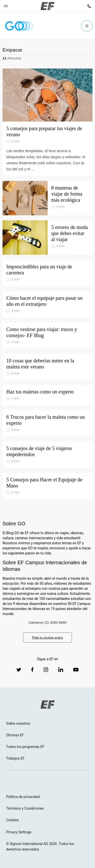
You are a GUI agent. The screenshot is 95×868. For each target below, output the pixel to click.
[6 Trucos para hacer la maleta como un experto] (48, 423)
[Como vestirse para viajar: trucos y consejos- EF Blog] (48, 336)
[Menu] (87, 26)
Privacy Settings (19, 832)
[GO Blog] (19, 26)
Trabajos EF (15, 758)
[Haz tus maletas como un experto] (48, 395)
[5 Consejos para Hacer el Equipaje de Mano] (48, 486)
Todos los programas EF (25, 747)
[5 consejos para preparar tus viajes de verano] (48, 122)
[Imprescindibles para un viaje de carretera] (48, 273)
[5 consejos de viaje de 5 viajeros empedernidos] (48, 455)
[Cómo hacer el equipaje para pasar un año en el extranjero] (48, 304)
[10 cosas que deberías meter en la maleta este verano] (48, 367)
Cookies (12, 820)
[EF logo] (48, 705)
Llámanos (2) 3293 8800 (48, 623)
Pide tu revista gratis (48, 637)
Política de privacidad (23, 797)
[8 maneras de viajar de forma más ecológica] (48, 198)
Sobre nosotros (18, 723)
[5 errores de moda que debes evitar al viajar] (48, 238)
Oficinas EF (15, 735)
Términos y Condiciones (25, 808)
